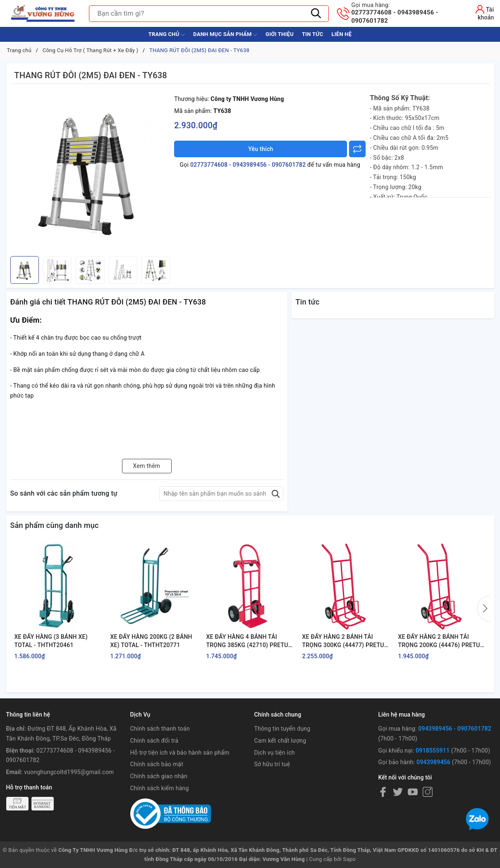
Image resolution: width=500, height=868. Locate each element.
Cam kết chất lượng (280, 741)
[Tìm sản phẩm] (209, 14)
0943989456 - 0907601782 (455, 729)
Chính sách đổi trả (154, 741)
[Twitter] (398, 792)
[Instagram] (428, 792)
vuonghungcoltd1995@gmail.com (69, 772)
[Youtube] (413, 792)
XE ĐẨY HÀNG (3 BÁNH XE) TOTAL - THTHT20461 (51, 641)
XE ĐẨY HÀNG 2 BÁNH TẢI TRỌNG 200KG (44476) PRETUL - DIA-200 (441, 641)
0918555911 (433, 751)
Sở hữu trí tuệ (272, 764)
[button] (484, 609)
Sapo (349, 859)
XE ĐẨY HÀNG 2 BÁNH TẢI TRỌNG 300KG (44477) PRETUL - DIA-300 (345, 641)
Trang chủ (167, 35)
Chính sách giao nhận (159, 776)
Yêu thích (261, 149)
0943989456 (433, 762)
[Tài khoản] (478, 12)
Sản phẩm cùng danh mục (55, 525)
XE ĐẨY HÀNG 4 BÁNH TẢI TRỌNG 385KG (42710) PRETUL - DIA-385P (249, 641)
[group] (90, 172)
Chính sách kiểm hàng (160, 788)
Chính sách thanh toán (160, 729)
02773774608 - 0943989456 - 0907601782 (404, 13)
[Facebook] (383, 792)
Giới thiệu (280, 34)
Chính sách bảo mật (157, 764)
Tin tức (313, 34)
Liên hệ (341, 34)
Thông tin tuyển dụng (282, 729)
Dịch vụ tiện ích (274, 753)
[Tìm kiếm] (316, 14)
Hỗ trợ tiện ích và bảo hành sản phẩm (180, 753)
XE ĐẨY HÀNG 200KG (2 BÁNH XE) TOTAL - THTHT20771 (151, 641)
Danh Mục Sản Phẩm (225, 35)
